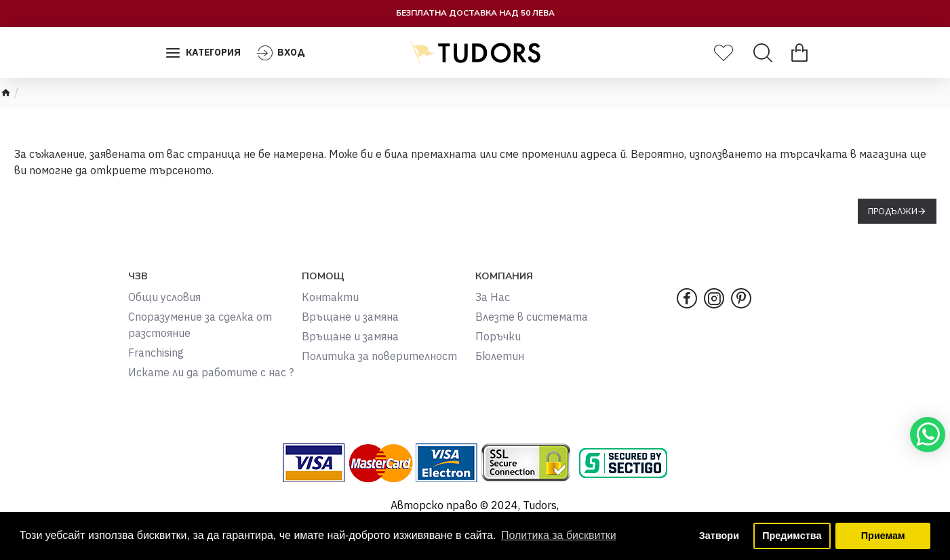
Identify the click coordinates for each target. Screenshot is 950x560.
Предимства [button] (792, 536)
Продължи (893, 211)
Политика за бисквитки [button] (559, 535)
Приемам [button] (883, 536)
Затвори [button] (719, 536)
